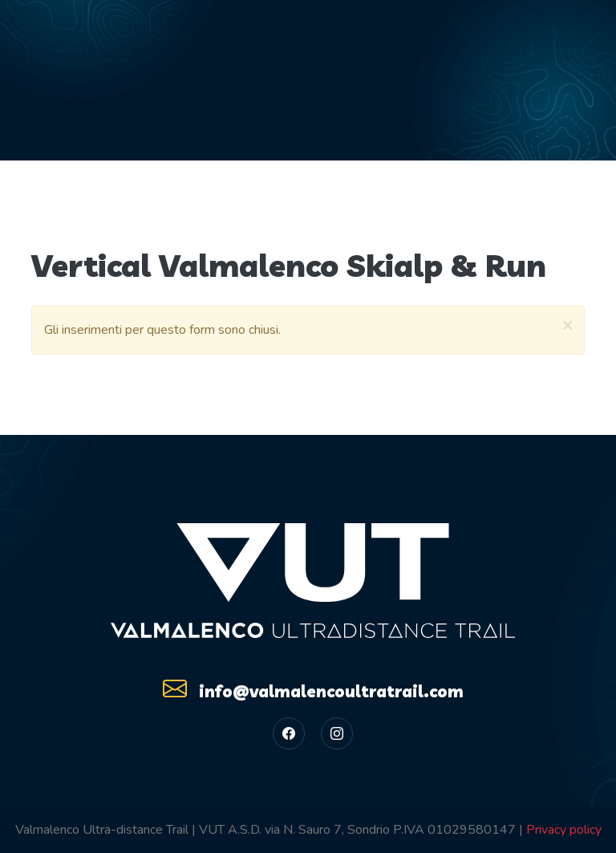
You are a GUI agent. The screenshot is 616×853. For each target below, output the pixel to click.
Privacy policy (564, 830)
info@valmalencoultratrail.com (313, 688)
